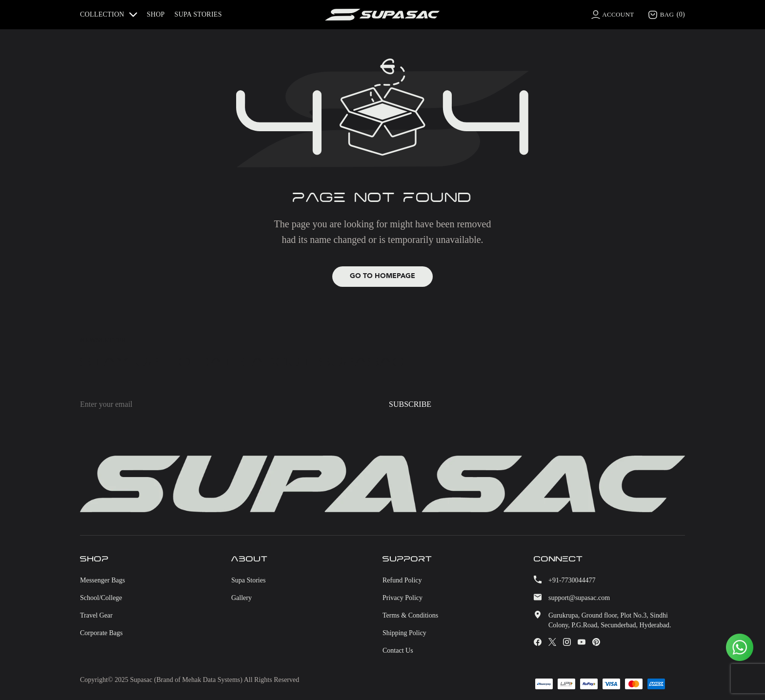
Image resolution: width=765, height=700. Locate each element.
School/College (101, 598)
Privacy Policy (403, 598)
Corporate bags (101, 633)
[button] (111, 15)
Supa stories (198, 14)
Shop (156, 14)
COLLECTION (109, 15)
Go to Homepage (382, 277)
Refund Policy (402, 581)
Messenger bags (102, 581)
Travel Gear (96, 616)
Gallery (242, 598)
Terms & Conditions (410, 616)
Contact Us (398, 651)
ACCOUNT (616, 14)
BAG (666, 14)
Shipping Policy (404, 633)
